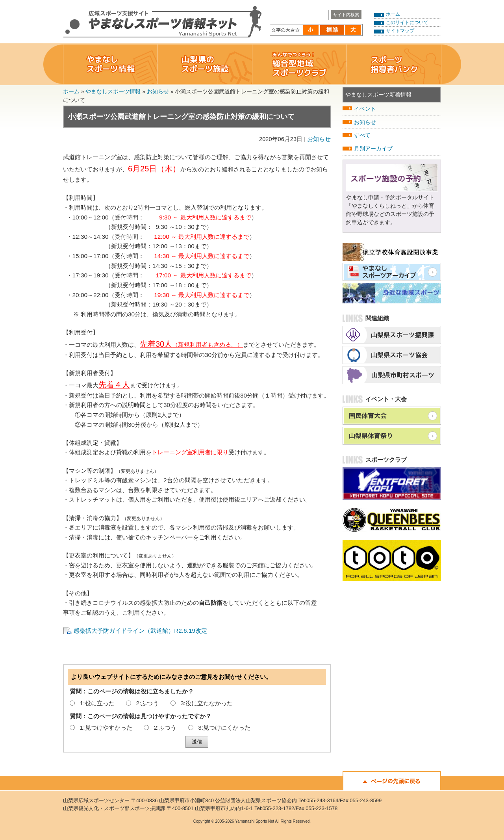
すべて (362, 135)
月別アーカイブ (373, 149)
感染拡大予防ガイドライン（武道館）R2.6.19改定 (140, 631)
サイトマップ (400, 31)
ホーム (393, 14)
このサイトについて (407, 22)
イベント (365, 109)
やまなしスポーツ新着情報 (378, 95)
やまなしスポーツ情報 (113, 91)
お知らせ (158, 91)
